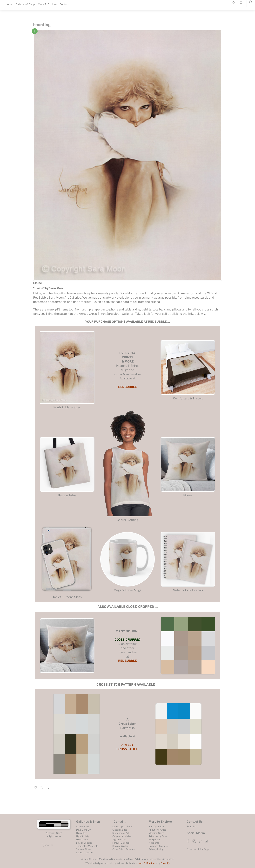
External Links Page (198, 849)
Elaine (38, 283)
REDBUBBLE (127, 387)
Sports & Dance (84, 852)
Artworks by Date (158, 836)
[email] (206, 841)
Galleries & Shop (25, 4)
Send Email (193, 826)
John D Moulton (146, 863)
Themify (165, 863)
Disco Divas (82, 839)
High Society (83, 836)
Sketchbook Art (121, 833)
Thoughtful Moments (87, 846)
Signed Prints (119, 839)
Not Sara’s (154, 843)
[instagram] (194, 841)
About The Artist (157, 830)
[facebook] (188, 841)
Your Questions (157, 826)
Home (9, 4)
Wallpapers (154, 839)
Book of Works (120, 846)
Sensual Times (84, 849)
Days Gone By (83, 830)
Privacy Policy (156, 849)
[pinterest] (200, 841)
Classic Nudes (120, 830)
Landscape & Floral (122, 826)
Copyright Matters (158, 846)
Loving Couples (84, 843)
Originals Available (122, 836)
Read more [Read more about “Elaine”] (35, 31)
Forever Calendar (121, 843)
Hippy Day (81, 833)
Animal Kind (82, 826)
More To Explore (47, 4)
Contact (64, 4)
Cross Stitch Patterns (124, 849)
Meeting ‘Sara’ (156, 833)
